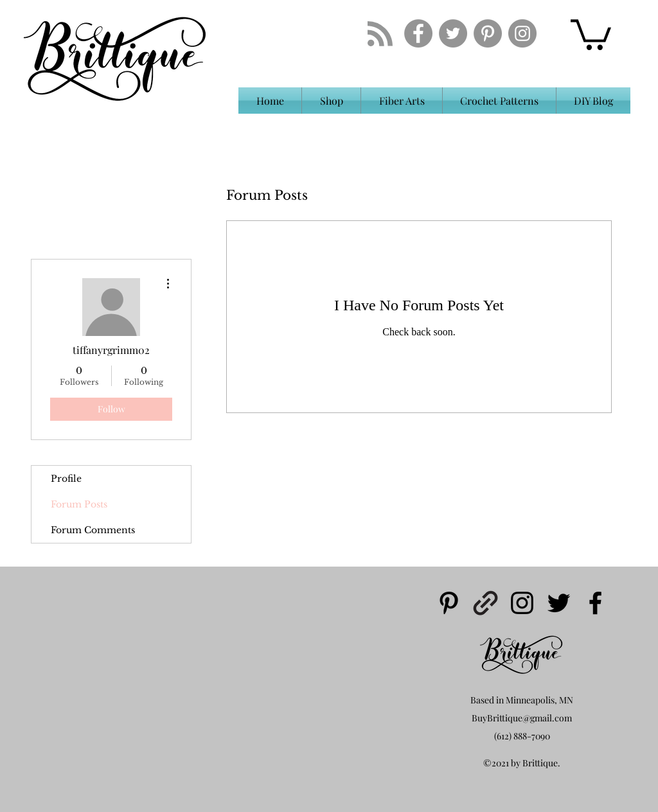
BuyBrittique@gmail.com (522, 718)
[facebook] (595, 603)
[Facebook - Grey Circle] (418, 33)
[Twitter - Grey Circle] (453, 33)
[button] (591, 33)
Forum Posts (79, 504)
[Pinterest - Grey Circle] (488, 33)
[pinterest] (449, 603)
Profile (66, 479)
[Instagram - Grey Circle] (522, 33)
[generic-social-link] (485, 603)
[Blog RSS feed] (380, 34)
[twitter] (559, 603)
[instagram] (522, 603)
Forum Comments (93, 530)
